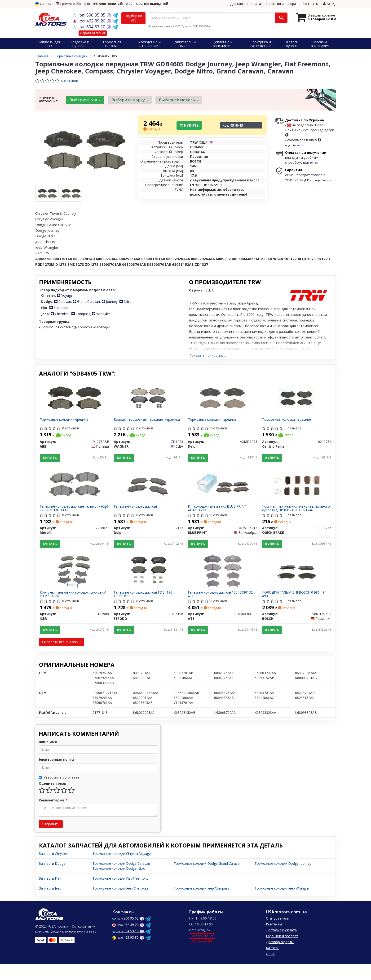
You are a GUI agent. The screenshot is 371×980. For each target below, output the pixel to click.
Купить (189, 125)
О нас (270, 970)
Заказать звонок (202, 952)
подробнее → (294, 145)
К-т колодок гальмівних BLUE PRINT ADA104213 (219, 515)
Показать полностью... (208, 355)
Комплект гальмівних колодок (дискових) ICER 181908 (66, 607)
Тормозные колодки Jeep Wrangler (282, 905)
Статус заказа (277, 935)
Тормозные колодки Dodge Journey (283, 880)
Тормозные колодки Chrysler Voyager (122, 870)
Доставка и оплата (246, 4)
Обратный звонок (93, 33)
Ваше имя (48, 758)
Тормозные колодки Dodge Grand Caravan (208, 880)
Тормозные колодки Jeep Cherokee (120, 905)
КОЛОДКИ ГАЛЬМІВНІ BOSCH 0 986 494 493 (296, 607)
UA (40, 4)
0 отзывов (70, 81)
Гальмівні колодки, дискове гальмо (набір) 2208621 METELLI (70, 515)
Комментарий (53, 816)
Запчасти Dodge (52, 880)
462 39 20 (90, 21)
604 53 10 (90, 27)
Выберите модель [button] (174, 100)
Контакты (311, 4)
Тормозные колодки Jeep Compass (201, 905)
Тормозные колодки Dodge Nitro (119, 885)
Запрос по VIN (202, 958)
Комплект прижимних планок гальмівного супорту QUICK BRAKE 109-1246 (296, 515)
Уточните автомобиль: (50, 99)
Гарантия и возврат (282, 4)
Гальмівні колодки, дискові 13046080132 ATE (222, 607)
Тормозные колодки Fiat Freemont (120, 895)
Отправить (51, 840)
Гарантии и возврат (282, 952)
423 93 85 (125, 954)
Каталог (273, 964)
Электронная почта (56, 776)
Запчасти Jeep (50, 905)
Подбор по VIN (133, 18)
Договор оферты (280, 958)
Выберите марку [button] (127, 100)
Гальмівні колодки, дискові (137, 514)
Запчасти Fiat (50, 895)
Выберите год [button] (84, 100)
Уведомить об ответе (59, 794)
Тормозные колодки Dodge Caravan (121, 880)
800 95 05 (90, 15)
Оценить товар (53, 800)
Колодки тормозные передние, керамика (141, 423)
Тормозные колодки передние (66, 422)
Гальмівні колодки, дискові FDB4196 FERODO (145, 607)
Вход (329, 4)
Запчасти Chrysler (53, 870)
